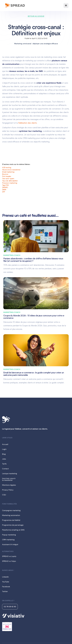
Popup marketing (9, 535)
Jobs (4, 459)
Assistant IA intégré (10, 544)
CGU (4, 495)
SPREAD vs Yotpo (9, 561)
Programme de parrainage (13, 525)
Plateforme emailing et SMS (13, 530)
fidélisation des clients (28, 123)
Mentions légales (9, 485)
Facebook (6, 587)
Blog (4, 454)
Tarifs (4, 464)
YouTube (6, 582)
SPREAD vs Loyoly (9, 556)
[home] (15, 5)
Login (4, 449)
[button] (66, 6)
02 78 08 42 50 (10, 607)
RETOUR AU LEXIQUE (36, 16)
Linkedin (5, 577)
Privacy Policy (8, 490)
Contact (5, 469)
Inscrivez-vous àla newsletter (9, 479)
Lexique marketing (10, 474)
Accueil (5, 444)
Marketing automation (11, 515)
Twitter (5, 591)
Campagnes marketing (11, 510)
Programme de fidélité (11, 520)
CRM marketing (8, 540)
